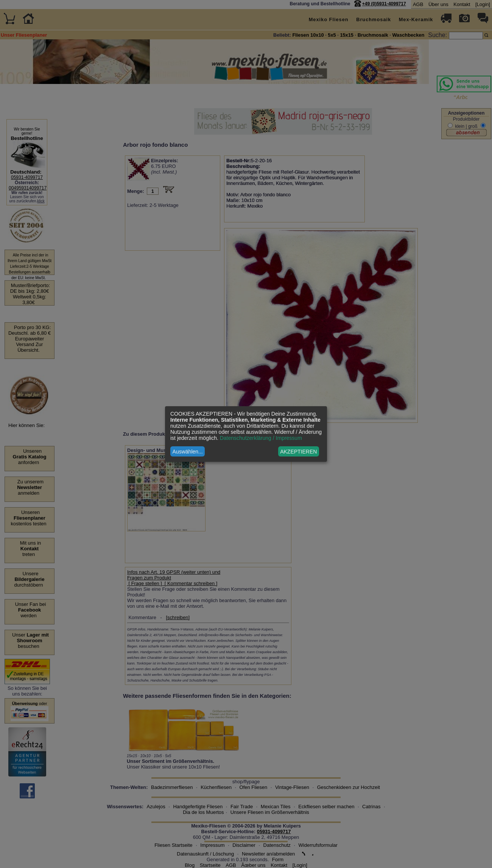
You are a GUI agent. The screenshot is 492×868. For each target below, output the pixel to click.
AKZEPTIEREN (298, 452)
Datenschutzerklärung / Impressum (261, 438)
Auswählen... (188, 452)
